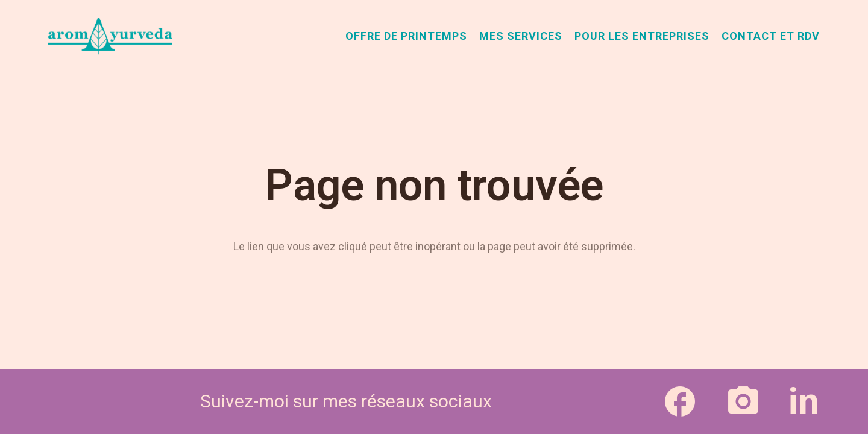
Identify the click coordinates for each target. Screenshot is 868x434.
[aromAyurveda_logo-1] (110, 36)
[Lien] (680, 401)
